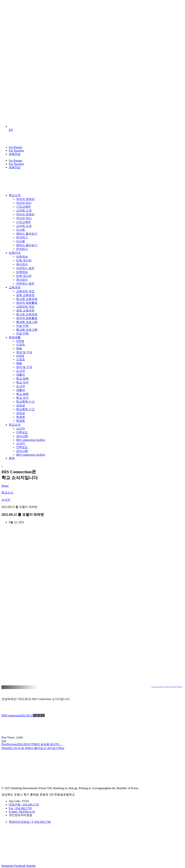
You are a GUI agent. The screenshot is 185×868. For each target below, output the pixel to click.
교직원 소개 (24, 211)
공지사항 (22, 436)
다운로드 (39, 715)
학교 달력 (22, 379)
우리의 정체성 (25, 199)
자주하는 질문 (25, 268)
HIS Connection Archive (31, 440)
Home (5, 486)
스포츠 (21, 345)
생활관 (21, 375)
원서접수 (22, 264)
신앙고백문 (23, 207)
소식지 (21, 429)
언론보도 (22, 432)
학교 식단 (22, 382)
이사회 (21, 230)
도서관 (21, 371)
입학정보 (22, 257)
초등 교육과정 (25, 295)
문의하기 (22, 237)
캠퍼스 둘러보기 (27, 234)
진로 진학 (22, 326)
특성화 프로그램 (27, 322)
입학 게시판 (24, 261)
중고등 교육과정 (27, 299)
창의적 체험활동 (27, 303)
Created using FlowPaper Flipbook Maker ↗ (168, 687)
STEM (20, 341)
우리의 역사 (24, 203)
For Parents (15, 147)
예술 (19, 348)
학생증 (21, 417)
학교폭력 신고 (25, 402)
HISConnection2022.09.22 (17, 715)
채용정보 (15, 154)
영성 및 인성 (24, 352)
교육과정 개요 (25, 291)
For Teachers (16, 151)
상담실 (21, 405)
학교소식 (7, 493)
